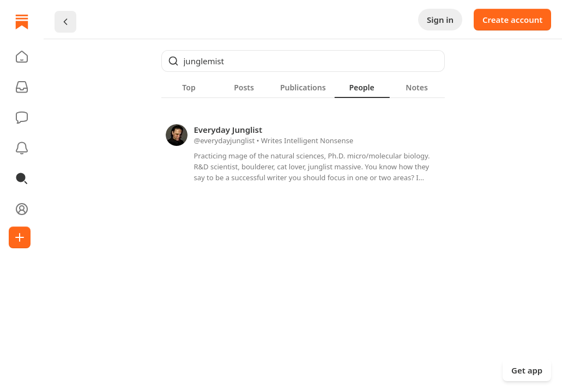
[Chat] (22, 118)
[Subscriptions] (22, 87)
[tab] (189, 87)
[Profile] (22, 209)
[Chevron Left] (65, 22)
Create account (512, 20)
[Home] (22, 22)
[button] (22, 57)
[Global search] (303, 61)
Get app (527, 370)
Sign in (440, 20)
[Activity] (22, 148)
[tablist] (303, 87)
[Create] (20, 237)
